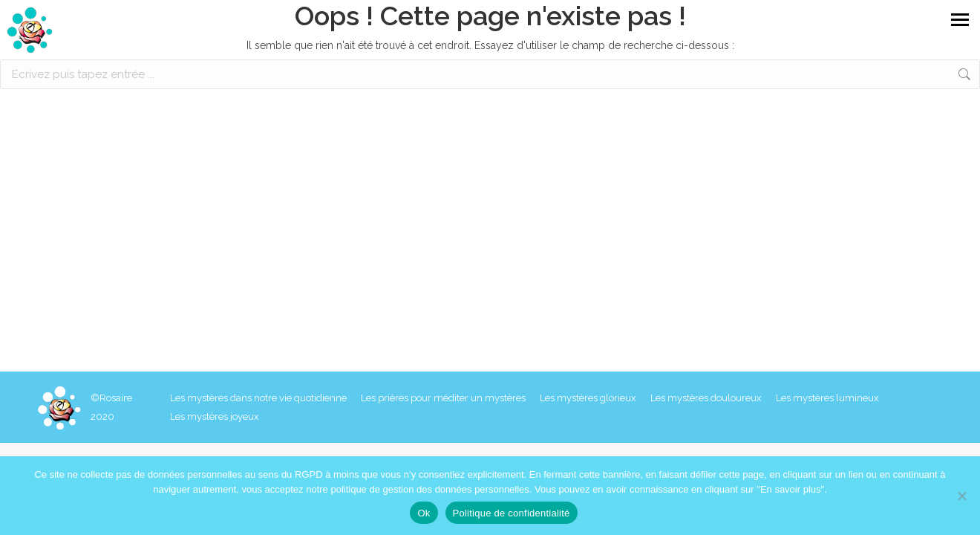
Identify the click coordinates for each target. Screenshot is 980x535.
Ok (424, 513)
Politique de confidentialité (512, 513)
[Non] (961, 496)
